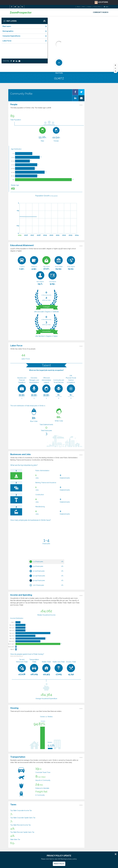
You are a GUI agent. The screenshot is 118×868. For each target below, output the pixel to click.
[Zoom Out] (115, 68)
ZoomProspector (21, 13)
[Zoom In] (115, 65)
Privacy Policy (97, 7)
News (84, 7)
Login (106, 7)
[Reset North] (115, 71)
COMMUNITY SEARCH (101, 12)
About (78, 7)
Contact (89, 7)
